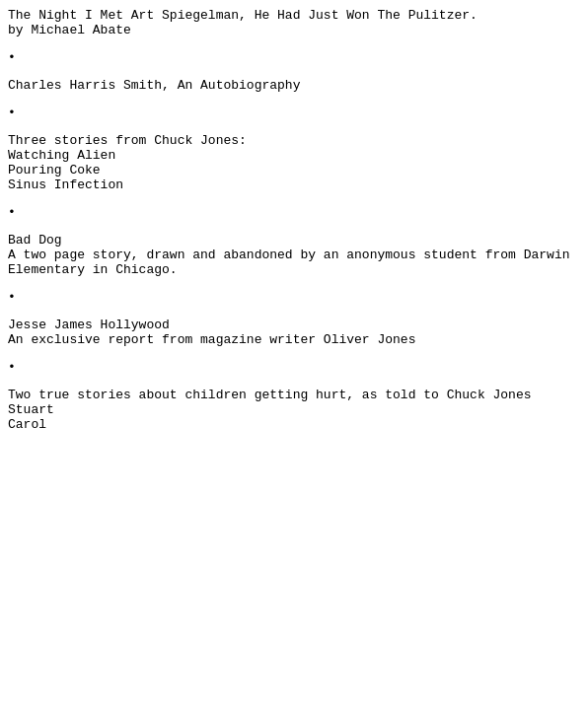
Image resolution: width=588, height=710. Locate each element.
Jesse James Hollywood (89, 325)
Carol (27, 425)
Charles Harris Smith (85, 85)
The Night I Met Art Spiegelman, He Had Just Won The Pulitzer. (243, 15)
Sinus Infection (66, 185)
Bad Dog (35, 240)
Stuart (31, 410)
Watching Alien (62, 155)
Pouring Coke (54, 170)
